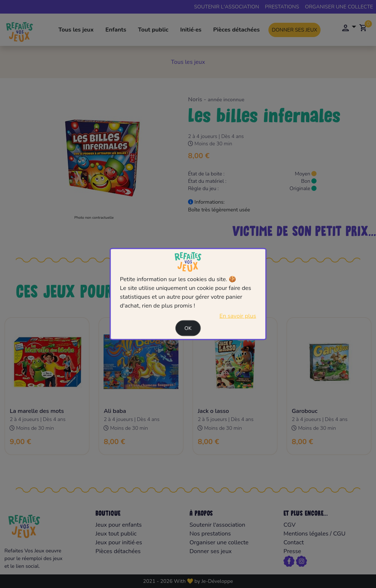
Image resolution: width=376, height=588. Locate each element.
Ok (188, 328)
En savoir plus (238, 316)
